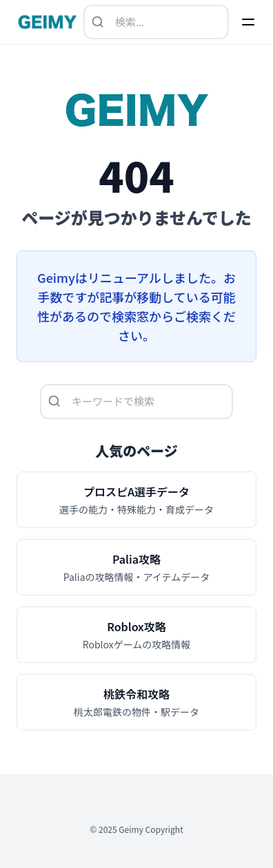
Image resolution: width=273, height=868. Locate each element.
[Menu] (248, 22)
